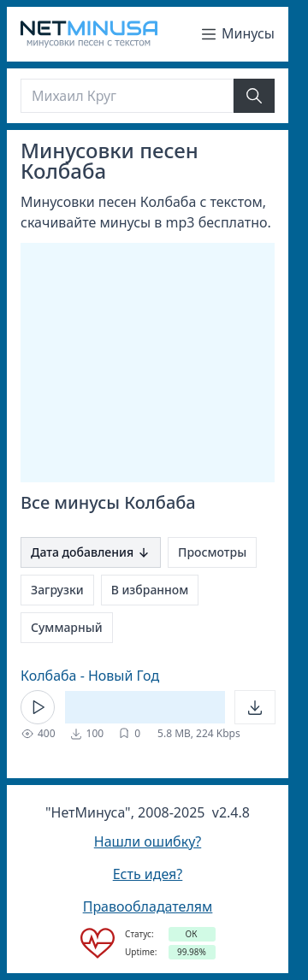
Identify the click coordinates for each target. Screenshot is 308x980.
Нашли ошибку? (148, 841)
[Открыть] (255, 707)
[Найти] (254, 96)
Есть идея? (148, 874)
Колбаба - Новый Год (90, 676)
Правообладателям (148, 906)
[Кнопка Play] (38, 707)
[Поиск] (127, 96)
